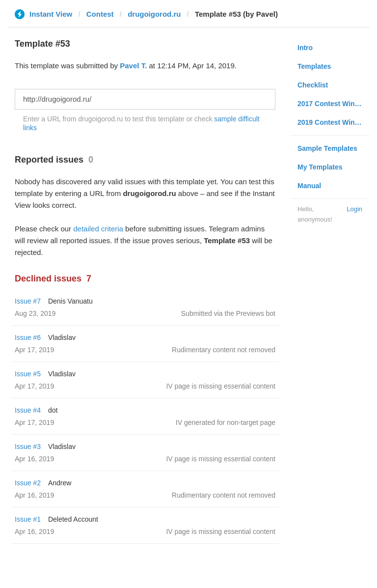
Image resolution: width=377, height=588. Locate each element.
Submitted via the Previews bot (228, 313)
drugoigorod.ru (154, 14)
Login (354, 209)
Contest (100, 14)
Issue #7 (28, 301)
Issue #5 (28, 374)
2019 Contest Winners (333, 122)
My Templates (320, 167)
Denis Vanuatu (70, 301)
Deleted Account (73, 519)
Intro (305, 48)
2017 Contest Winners (333, 104)
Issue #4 (28, 410)
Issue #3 (28, 447)
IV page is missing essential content (221, 386)
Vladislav (62, 337)
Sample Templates (327, 148)
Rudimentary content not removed (224, 350)
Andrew (60, 483)
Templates (314, 66)
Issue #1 (28, 519)
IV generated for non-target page (226, 422)
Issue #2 (28, 483)
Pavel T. (133, 66)
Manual (309, 186)
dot (53, 410)
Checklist (313, 85)
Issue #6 (28, 337)
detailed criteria (98, 229)
